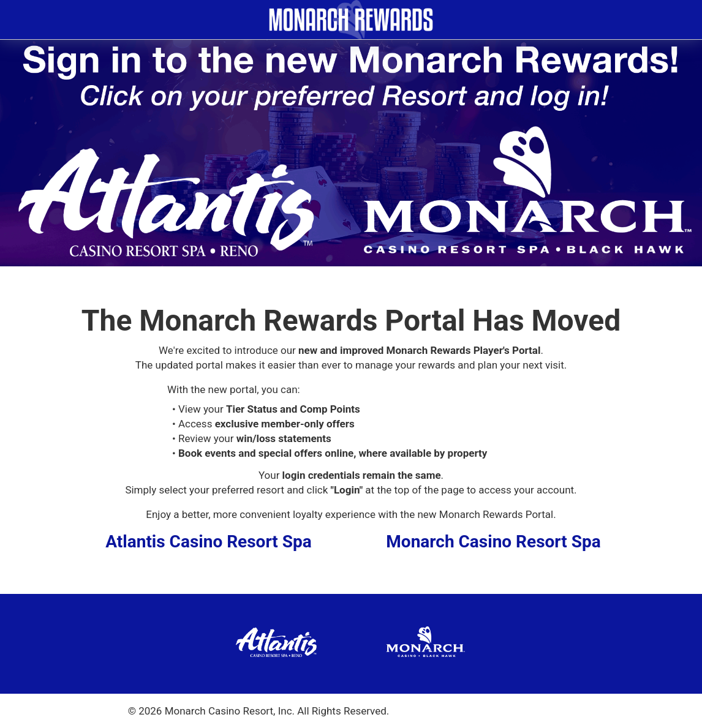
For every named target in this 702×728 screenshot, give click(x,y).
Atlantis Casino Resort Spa (209, 542)
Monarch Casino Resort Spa (493, 542)
